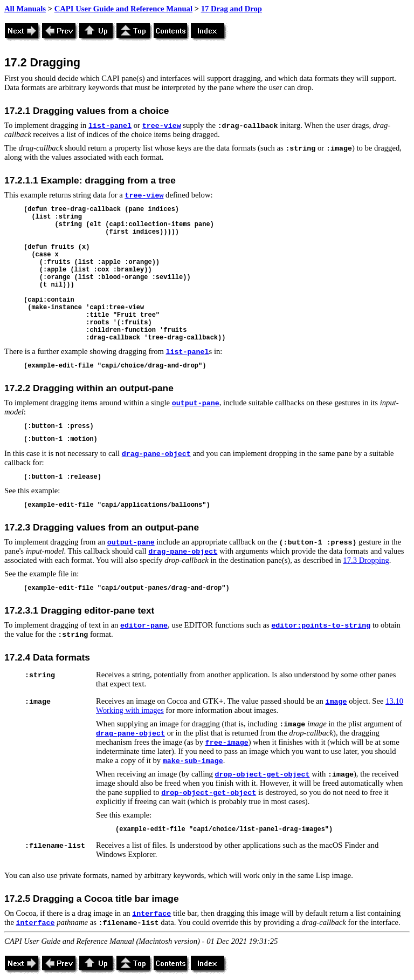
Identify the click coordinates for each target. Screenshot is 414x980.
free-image (227, 743)
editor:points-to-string (321, 626)
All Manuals (25, 9)
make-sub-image (193, 761)
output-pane (196, 403)
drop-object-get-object (263, 775)
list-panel (110, 126)
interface (151, 914)
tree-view (162, 126)
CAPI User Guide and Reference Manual (123, 9)
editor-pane (144, 626)
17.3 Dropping (366, 560)
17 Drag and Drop (232, 9)
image (336, 702)
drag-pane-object (156, 454)
